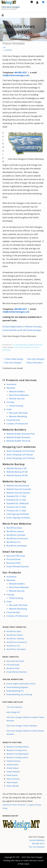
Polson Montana (20, 345)
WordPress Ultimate (16, 535)
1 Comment (7, 50)
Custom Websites (37, 840)
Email (9, 409)
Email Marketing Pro (15, 691)
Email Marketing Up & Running (19, 694)
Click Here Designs (10, 7)
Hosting (10, 402)
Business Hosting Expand (17, 754)
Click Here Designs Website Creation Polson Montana (25, 719)
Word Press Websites (19, 395)
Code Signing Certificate (18, 514)
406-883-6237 (21, 72)
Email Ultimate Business (18, 566)
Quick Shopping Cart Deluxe (20, 455)
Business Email (13, 563)
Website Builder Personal (18, 441)
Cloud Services (13, 420)
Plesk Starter (12, 775)
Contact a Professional (17, 424)
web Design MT (13, 712)
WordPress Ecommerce (17, 538)
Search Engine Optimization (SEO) (21, 684)
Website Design (36, 345)
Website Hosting (33, 327)
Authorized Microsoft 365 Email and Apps (22, 330)
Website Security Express (18, 493)
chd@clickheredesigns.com (16, 75)
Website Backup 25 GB (17, 472)
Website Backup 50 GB (17, 475)
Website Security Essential (19, 489)
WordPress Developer (17, 546)
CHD (4, 47)
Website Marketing (18, 416)
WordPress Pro (14, 542)
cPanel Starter (13, 765)
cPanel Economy (13, 761)
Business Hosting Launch (17, 757)
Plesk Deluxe (12, 782)
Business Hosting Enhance (18, 747)
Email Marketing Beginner (17, 687)
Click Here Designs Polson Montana (22, 726)
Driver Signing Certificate (18, 518)
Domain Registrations (13, 327)
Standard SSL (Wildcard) (18, 503)
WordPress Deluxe (15, 531)
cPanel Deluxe (13, 768)
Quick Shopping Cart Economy (21, 451)
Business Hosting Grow (17, 750)
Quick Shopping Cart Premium (21, 458)
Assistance (11, 384)
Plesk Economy (13, 779)
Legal (31, 805)
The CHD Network (14, 707)
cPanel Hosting (16, 406)
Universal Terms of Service (14, 805)
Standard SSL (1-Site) (16, 496)
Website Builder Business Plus (21, 434)
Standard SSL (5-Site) (16, 500)
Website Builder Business (18, 437)
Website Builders (17, 391)
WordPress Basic (14, 528)
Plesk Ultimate (13, 786)
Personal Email (13, 559)
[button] (5, 16)
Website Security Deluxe (18, 486)
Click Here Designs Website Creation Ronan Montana (25, 732)
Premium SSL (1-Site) (16, 511)
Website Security (17, 399)
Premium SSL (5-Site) (16, 507)
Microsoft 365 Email (18, 413)
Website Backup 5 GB (16, 468)
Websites (11, 388)
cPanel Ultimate (13, 772)
